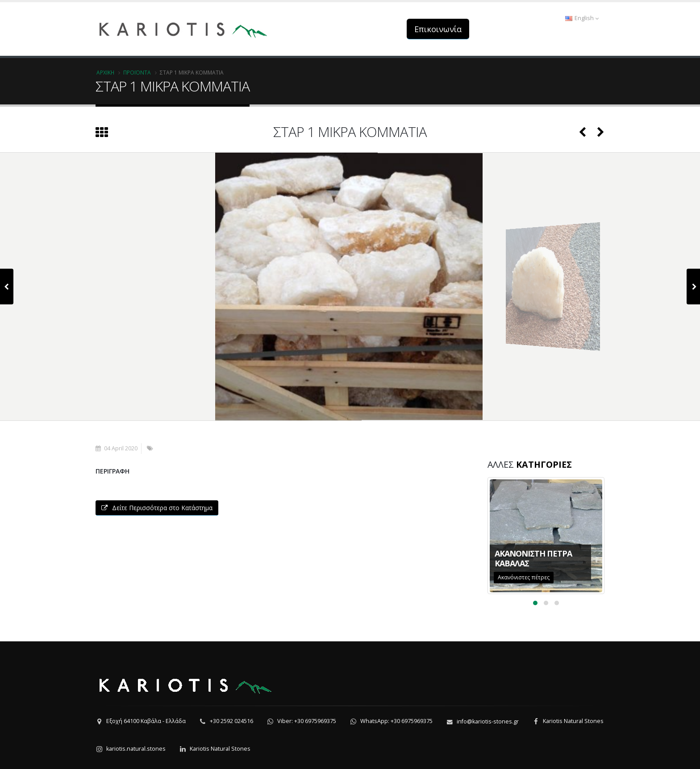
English (582, 18)
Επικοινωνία (438, 29)
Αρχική (105, 72)
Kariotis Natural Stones (573, 721)
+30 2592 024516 (231, 721)
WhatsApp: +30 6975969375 (396, 721)
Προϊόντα (137, 72)
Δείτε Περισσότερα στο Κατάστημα (157, 508)
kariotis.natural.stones (136, 749)
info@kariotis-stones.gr (488, 721)
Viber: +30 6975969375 (307, 721)
